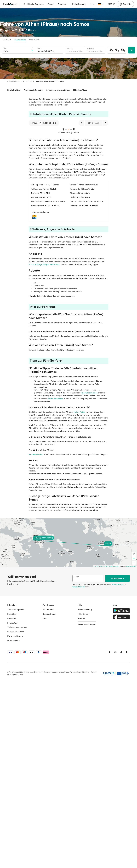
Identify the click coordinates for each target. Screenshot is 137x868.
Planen (51, 4)
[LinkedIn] (127, 652)
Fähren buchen (13, 81)
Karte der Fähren (56, 399)
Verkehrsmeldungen (87, 624)
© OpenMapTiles (114, 566)
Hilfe (92, 4)
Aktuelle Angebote (34, 4)
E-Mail (76, 577)
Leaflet (96, 566)
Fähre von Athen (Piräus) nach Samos (50, 81)
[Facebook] (110, 652)
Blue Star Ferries (36, 455)
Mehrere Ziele (34, 40)
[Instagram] (115, 652)
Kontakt (81, 618)
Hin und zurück (20, 40)
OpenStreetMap (131, 566)
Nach (39, 48)
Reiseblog (12, 614)
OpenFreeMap (104, 566)
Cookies (47, 672)
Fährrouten (27, 81)
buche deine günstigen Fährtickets (44, 264)
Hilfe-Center (84, 614)
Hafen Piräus (79, 412)
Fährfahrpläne (14, 90)
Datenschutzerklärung (60, 672)
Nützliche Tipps (80, 90)
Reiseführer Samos (89, 393)
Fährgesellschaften (16, 632)
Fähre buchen (13, 640)
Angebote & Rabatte (33, 90)
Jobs (45, 618)
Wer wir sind (48, 610)
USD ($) (112, 4)
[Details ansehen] (17, 584)
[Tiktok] (121, 652)
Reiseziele (12, 618)
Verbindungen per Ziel (17, 627)
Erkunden (62, 4)
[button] (40, 123)
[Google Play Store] (121, 611)
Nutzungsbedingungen (33, 672)
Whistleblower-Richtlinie (80, 672)
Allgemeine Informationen (58, 90)
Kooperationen (49, 614)
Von (5, 48)
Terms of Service (79, 587)
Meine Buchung (79, 4)
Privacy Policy (117, 584)
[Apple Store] (121, 617)
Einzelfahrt (6, 40)
